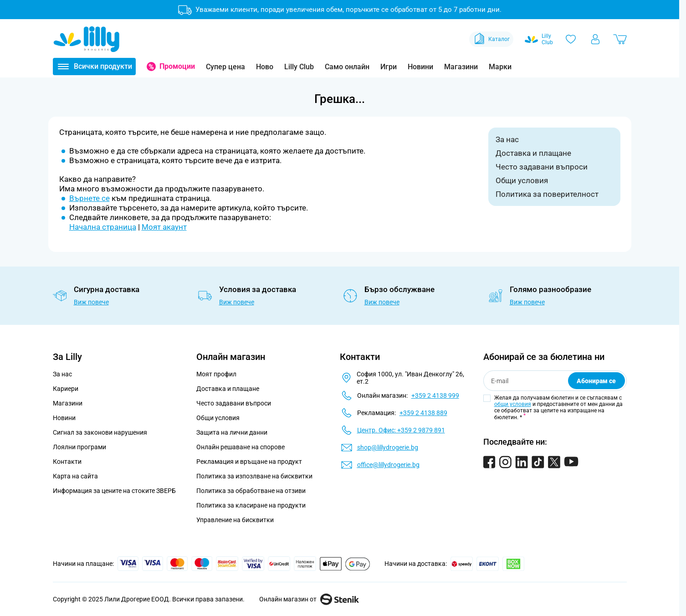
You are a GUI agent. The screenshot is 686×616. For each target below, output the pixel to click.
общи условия (513, 404)
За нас (507, 139)
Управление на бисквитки (235, 520)
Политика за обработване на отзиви (251, 491)
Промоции (177, 66)
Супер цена (225, 67)
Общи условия (522, 180)
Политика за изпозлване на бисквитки (254, 476)
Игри (389, 67)
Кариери (66, 389)
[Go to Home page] (87, 39)
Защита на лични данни (232, 432)
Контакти (67, 462)
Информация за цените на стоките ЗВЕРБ (114, 491)
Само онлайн (347, 67)
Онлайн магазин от (309, 599)
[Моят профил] (595, 39)
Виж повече (91, 302)
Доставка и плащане (533, 153)
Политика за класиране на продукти (251, 505)
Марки (500, 67)
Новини (420, 67)
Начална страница (103, 227)
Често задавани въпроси (542, 167)
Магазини (461, 67)
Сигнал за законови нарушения (100, 432)
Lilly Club (299, 67)
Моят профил (216, 374)
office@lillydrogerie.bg (388, 465)
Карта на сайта (75, 476)
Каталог (491, 39)
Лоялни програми (79, 447)
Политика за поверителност (547, 194)
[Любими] (571, 39)
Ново (265, 67)
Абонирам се (596, 381)
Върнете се (90, 198)
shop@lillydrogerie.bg (388, 447)
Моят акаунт (164, 227)
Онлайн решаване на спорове (241, 447)
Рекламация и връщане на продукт (250, 462)
